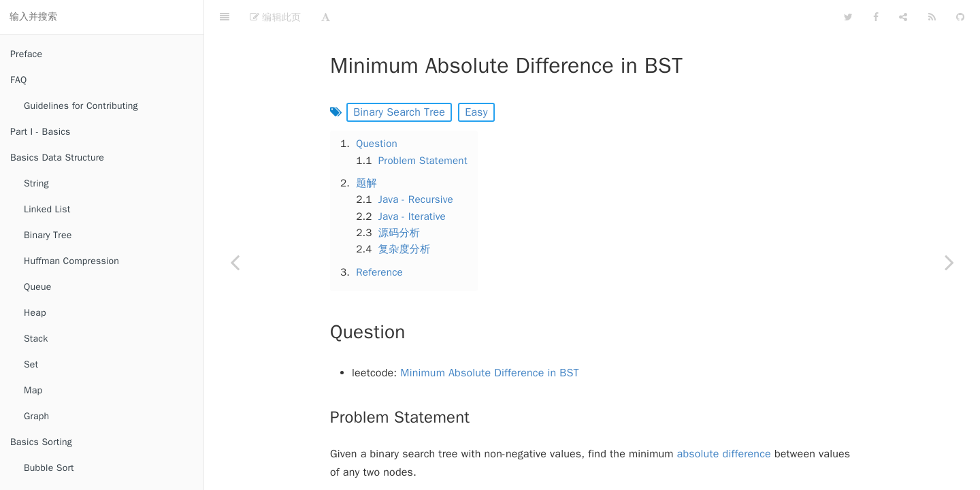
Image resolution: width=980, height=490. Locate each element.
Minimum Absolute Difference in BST (489, 339)
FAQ (18, 80)
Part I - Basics (40, 132)
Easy (476, 78)
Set (31, 364)
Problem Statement (423, 127)
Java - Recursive (416, 165)
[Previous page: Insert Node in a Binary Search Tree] (235, 262)
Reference (379, 238)
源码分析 (399, 199)
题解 (366, 149)
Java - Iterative (412, 182)
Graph (36, 416)
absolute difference (724, 420)
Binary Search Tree (399, 78)
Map (33, 390)
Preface (26, 54)
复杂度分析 (405, 215)
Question (377, 110)
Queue (37, 287)
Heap (35, 313)
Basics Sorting (41, 442)
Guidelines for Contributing (81, 106)
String (36, 183)
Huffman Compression (71, 261)
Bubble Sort (49, 468)
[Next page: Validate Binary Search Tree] (949, 262)
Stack (36, 339)
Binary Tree (48, 235)
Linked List (47, 209)
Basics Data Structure (57, 158)
